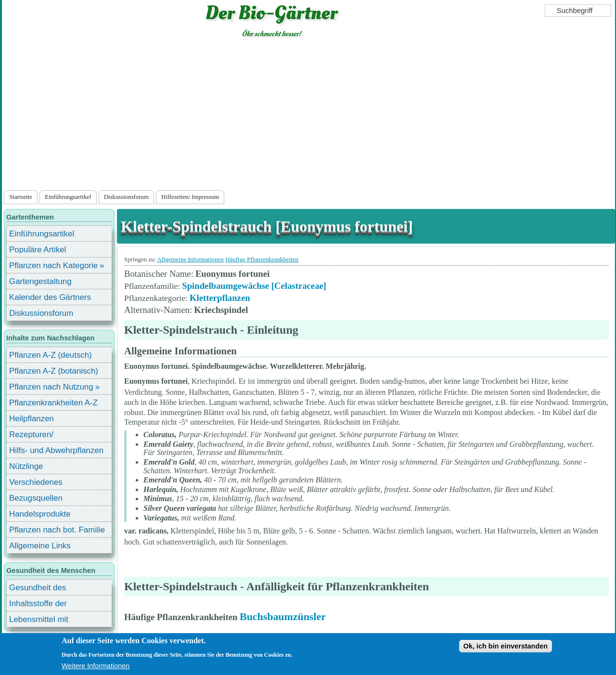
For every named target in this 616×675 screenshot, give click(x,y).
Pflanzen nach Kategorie (53, 266)
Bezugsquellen (36, 498)
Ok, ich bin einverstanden (506, 646)
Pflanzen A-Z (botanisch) (54, 371)
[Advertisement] (308, 116)
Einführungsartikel (68, 197)
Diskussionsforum (126, 197)
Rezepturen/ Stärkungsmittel (37, 436)
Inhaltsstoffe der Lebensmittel (38, 605)
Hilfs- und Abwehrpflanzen (56, 450)
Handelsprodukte (40, 514)
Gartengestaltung (40, 281)
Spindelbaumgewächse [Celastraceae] (254, 286)
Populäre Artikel (38, 250)
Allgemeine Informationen (191, 259)
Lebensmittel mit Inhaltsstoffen (39, 621)
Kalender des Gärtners (50, 297)
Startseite (21, 197)
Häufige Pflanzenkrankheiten (262, 259)
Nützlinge (26, 466)
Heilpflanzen (32, 419)
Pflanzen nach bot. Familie (57, 530)
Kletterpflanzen (220, 298)
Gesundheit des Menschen (38, 589)
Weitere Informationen (96, 666)
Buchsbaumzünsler (283, 617)
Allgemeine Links (40, 546)
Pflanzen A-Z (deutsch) (51, 355)
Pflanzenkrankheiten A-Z (53, 403)
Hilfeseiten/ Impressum (190, 197)
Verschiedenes (36, 482)
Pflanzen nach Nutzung (51, 387)
